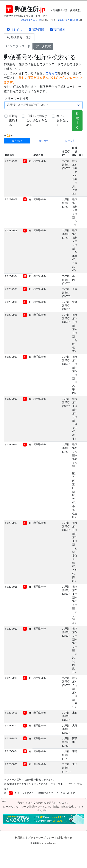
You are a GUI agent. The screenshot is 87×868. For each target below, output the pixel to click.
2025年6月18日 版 (68, 20)
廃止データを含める (62, 120)
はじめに (15, 30)
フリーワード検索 (16, 99)
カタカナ (43, 141)
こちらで (52, 73)
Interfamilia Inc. (48, 843)
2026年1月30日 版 (31, 20)
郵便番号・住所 (19, 37)
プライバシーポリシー (41, 838)
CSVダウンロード (18, 46)
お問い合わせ (64, 838)
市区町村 (58, 30)
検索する (77, 120)
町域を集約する (13, 120)
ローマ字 (70, 141)
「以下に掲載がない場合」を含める (37, 120)
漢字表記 (17, 141)
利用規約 (20, 838)
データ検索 (43, 46)
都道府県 (36, 30)
